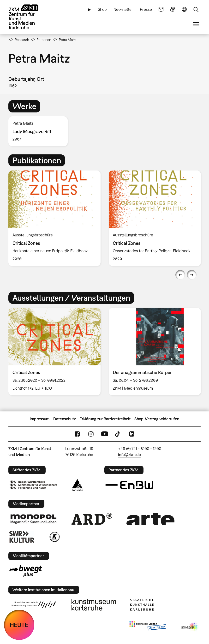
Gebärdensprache (173, 9)
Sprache (184, 9)
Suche (196, 9)
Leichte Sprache (161, 9)
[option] (40, 131)
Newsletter (123, 9)
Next (192, 275)
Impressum (40, 419)
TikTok (118, 434)
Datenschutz (65, 419)
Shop (102, 9)
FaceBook (77, 434)
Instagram (91, 434)
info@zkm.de (129, 455)
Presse (146, 9)
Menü (196, 24)
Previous (180, 275)
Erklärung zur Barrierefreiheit (105, 419)
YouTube (105, 434)
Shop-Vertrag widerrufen (157, 419)
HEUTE (19, 625)
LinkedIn (132, 434)
